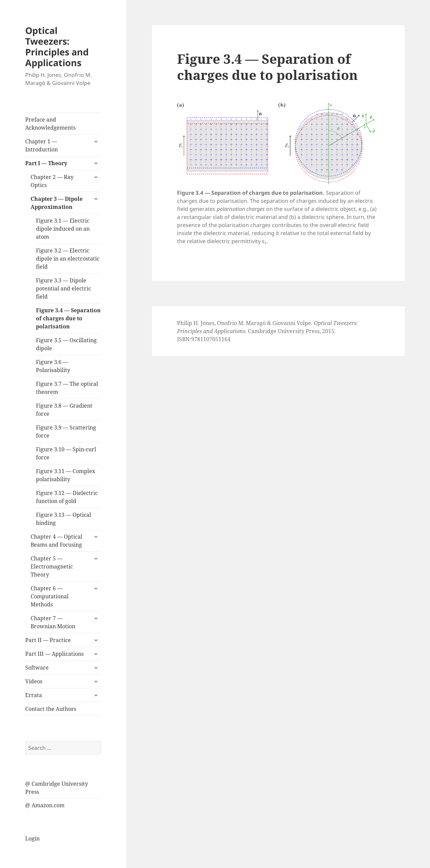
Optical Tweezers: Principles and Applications (57, 47)
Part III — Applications (54, 654)
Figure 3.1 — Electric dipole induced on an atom (63, 229)
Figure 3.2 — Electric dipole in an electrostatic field (68, 259)
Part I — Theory (46, 163)
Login (32, 838)
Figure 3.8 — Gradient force (64, 410)
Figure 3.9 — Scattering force (66, 431)
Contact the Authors (51, 709)
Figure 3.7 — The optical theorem (67, 388)
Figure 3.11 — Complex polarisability (66, 475)
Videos (34, 681)
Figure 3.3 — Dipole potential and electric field (63, 288)
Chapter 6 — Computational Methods (50, 596)
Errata (34, 695)
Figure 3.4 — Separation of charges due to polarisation (68, 318)
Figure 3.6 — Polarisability (53, 366)
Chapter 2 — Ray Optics (52, 181)
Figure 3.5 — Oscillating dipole (66, 344)
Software (37, 668)
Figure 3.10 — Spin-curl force (66, 453)
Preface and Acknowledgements (50, 124)
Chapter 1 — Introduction (41, 145)
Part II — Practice (48, 640)
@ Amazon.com (45, 805)
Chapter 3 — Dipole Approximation (57, 203)
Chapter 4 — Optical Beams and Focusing (56, 541)
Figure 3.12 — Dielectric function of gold (67, 497)
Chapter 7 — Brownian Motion (53, 622)
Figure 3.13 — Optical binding (63, 519)
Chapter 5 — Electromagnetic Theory (52, 566)
